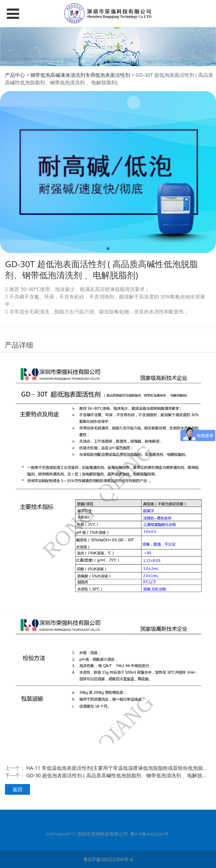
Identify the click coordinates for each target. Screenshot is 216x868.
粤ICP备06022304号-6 (108, 859)
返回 (17, 789)
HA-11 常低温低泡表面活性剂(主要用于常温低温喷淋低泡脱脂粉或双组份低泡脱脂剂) (120, 768)
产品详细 (19, 345)
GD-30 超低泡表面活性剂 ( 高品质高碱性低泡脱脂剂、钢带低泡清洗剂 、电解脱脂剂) (120, 775)
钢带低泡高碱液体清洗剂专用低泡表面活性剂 (80, 75)
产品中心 (15, 75)
